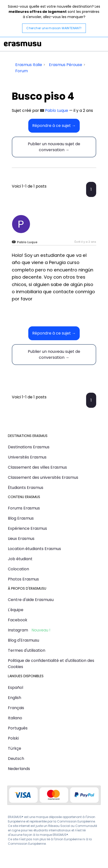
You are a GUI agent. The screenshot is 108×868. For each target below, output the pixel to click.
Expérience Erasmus (27, 528)
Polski (13, 738)
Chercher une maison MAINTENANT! (54, 28)
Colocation (18, 569)
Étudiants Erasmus (26, 488)
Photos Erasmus (23, 579)
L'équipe (16, 610)
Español (15, 687)
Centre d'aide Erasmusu (31, 600)
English (15, 698)
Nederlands (19, 769)
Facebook (18, 620)
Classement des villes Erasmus (37, 467)
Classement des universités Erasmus (43, 477)
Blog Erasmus (21, 518)
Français (16, 708)
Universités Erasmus (27, 457)
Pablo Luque (57, 110)
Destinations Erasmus (29, 447)
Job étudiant (20, 559)
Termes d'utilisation (27, 650)
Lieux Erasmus (21, 539)
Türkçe (15, 748)
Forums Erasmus (24, 508)
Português (18, 728)
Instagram (18, 630)
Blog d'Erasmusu (23, 640)
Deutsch (16, 759)
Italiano (15, 718)
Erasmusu (23, 44)
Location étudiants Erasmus (34, 549)
